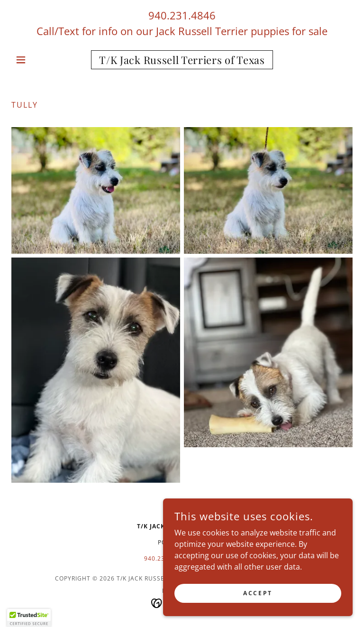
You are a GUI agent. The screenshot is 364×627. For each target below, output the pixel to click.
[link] (182, 61)
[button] (37, 60)
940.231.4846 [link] (182, 15)
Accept (258, 593)
